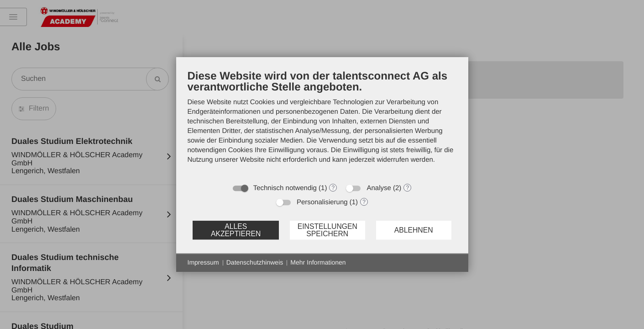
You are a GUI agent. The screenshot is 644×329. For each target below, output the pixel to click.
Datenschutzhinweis (255, 262)
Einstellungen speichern (327, 230)
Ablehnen (414, 230)
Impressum (203, 262)
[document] (322, 124)
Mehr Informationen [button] (318, 262)
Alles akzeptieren (236, 230)
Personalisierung (322, 202)
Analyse (379, 188)
